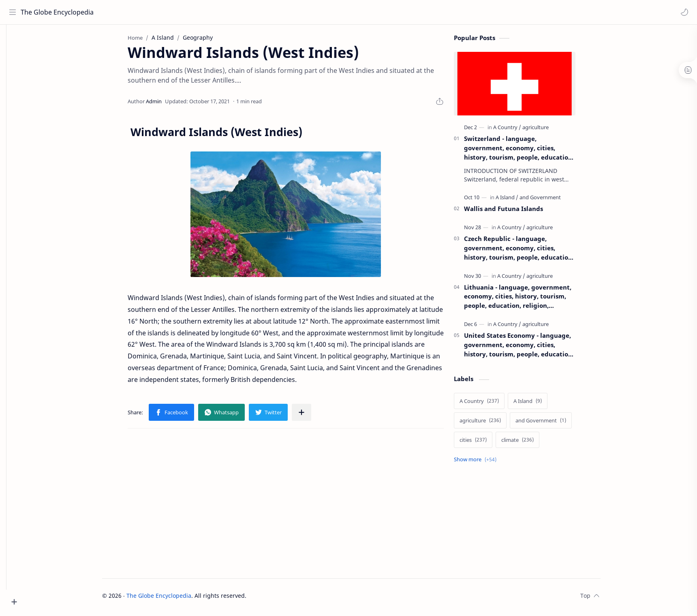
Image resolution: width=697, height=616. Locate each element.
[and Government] (552, 200)
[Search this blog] (168, 12)
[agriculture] (548, 130)
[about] (14, 100)
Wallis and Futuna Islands (516, 212)
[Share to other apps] (314, 416)
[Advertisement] (298, 505)
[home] (14, 41)
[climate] (530, 443)
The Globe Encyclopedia (58, 12)
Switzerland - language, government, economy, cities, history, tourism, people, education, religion (531, 151)
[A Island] (519, 200)
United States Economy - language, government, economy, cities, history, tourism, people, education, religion (531, 348)
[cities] (485, 443)
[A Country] (519, 130)
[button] (683, 12)
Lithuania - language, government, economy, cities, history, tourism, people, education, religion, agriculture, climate (530, 300)
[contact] (14, 116)
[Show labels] (489, 463)
